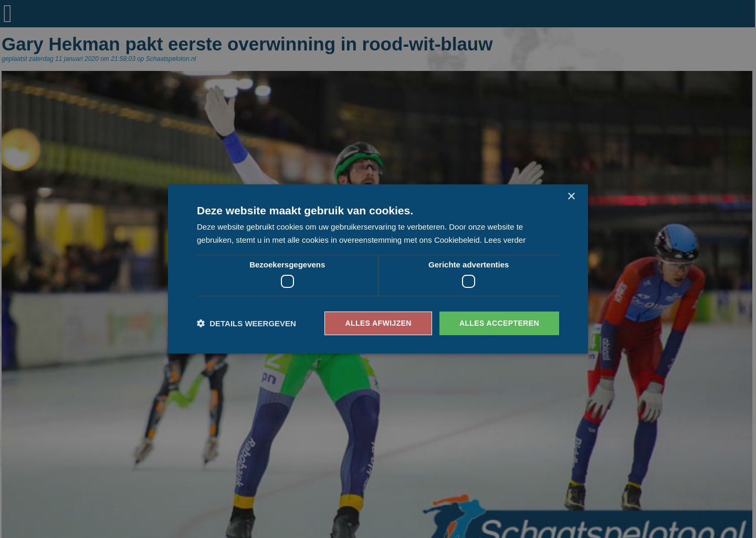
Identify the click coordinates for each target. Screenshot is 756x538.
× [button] (571, 197)
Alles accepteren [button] (499, 323)
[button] (246, 323)
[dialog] (378, 269)
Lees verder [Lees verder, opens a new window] (505, 240)
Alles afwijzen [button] (378, 323)
